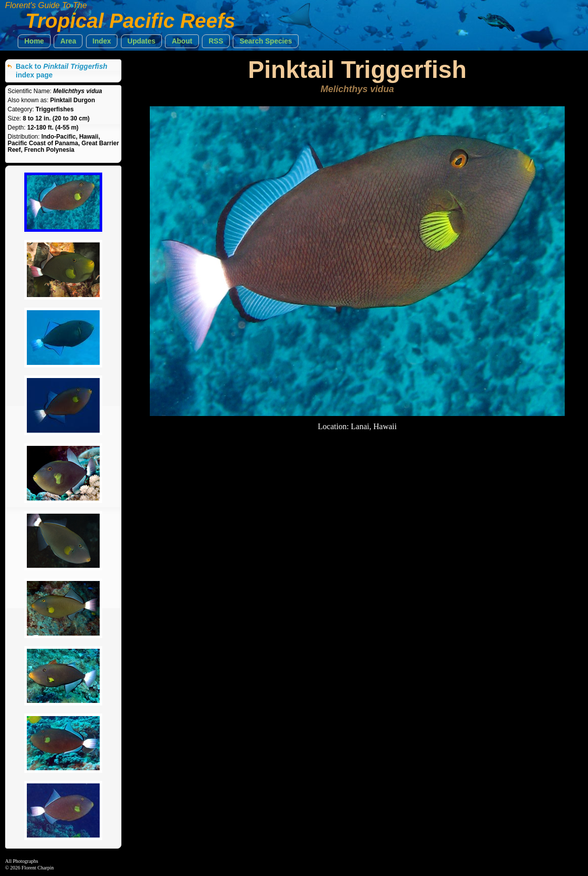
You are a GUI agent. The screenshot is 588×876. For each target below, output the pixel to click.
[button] (34, 41)
